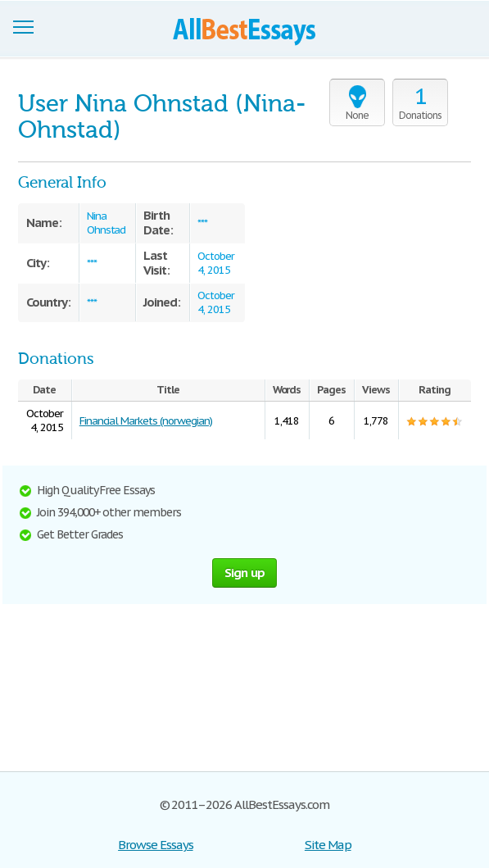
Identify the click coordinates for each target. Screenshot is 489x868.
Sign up (245, 573)
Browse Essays (155, 845)
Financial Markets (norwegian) (146, 421)
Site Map (328, 845)
